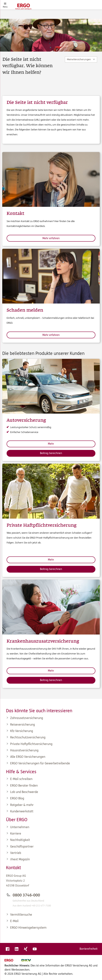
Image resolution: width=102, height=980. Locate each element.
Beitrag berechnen (51, 453)
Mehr (51, 444)
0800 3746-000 (26, 895)
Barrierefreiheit (89, 949)
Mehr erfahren (51, 238)
